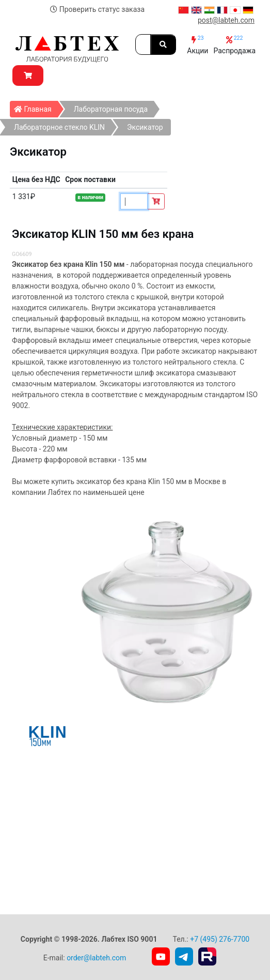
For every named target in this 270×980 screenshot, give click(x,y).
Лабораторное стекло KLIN (59, 127)
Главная (36, 107)
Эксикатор (145, 127)
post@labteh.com (226, 20)
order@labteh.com (96, 958)
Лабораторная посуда (111, 109)
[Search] (143, 44)
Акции (197, 45)
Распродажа (234, 45)
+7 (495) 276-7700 (220, 939)
